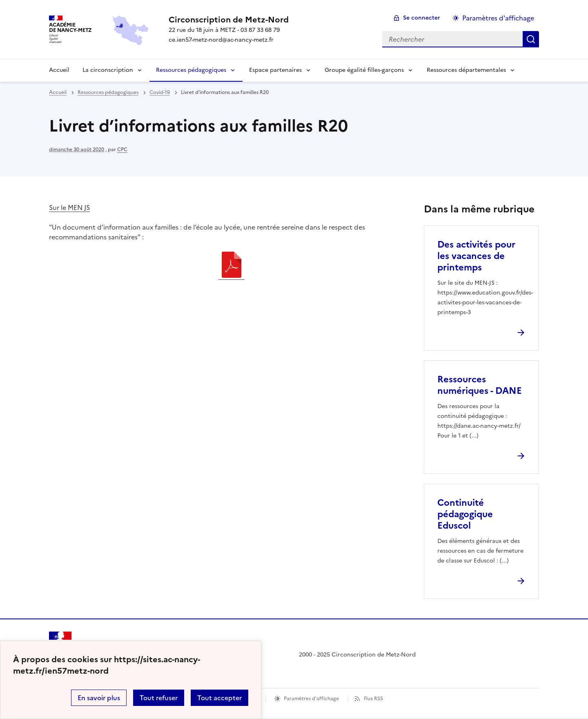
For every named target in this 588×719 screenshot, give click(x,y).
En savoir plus (99, 698)
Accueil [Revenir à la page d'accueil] (59, 70)
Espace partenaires (275, 70)
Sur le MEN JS (69, 208)
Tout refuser (159, 698)
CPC (122, 150)
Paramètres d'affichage (311, 699)
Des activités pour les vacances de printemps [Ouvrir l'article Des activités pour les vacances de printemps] (476, 256)
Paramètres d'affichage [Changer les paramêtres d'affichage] (498, 18)
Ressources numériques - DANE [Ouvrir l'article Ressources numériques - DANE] (480, 385)
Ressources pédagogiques (191, 70)
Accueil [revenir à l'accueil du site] (58, 92)
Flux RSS (373, 699)
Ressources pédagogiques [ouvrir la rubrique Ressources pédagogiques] (108, 92)
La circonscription (108, 70)
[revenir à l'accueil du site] (229, 20)
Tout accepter (219, 698)
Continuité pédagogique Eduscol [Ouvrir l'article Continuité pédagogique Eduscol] (465, 514)
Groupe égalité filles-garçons (364, 70)
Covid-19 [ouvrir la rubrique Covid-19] (160, 92)
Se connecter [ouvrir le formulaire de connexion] (422, 18)
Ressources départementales (466, 70)
